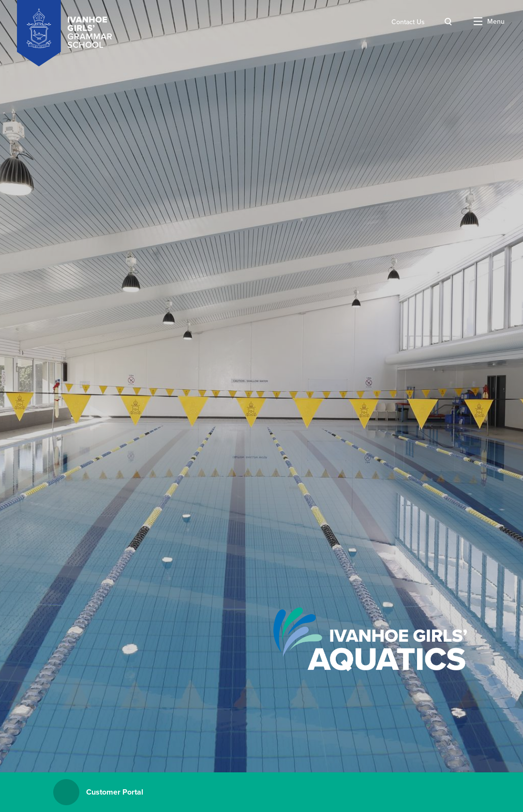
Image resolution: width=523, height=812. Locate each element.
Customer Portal (98, 792)
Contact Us (408, 22)
